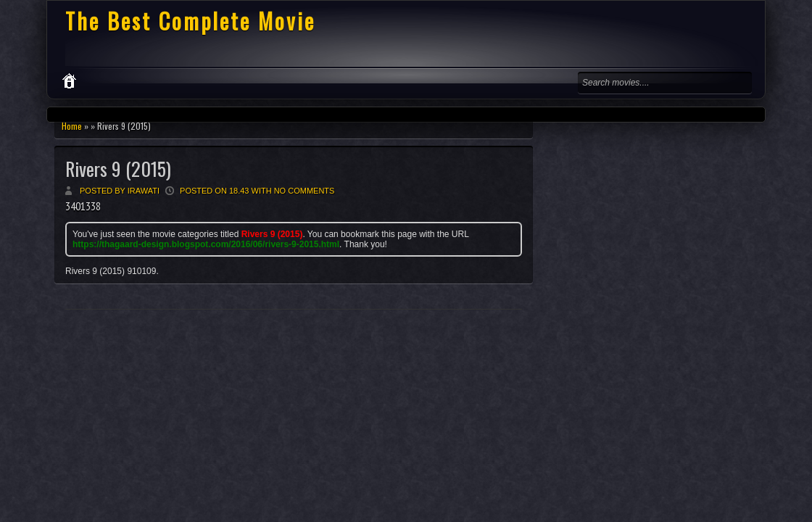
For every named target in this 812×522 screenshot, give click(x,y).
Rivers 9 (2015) (118, 169)
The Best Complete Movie (190, 21)
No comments (304, 191)
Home (72, 126)
